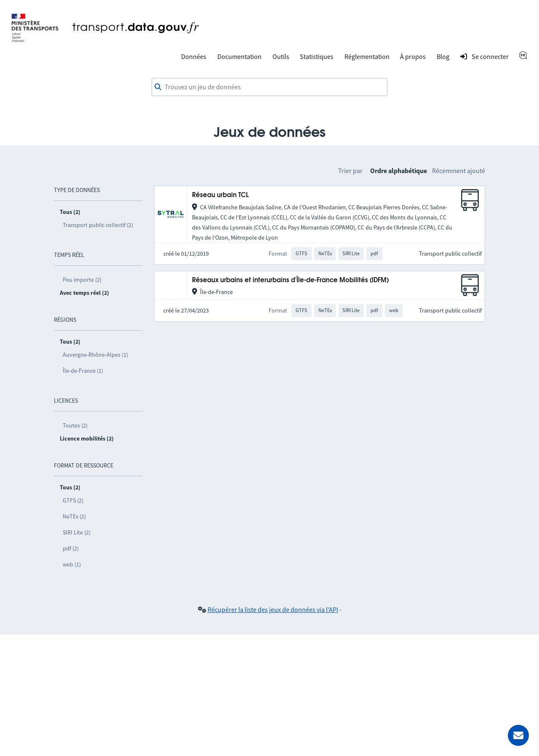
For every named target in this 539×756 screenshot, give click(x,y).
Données (194, 56)
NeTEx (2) (74, 516)
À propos (413, 56)
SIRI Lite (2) (77, 532)
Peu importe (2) (82, 280)
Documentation (239, 56)
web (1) (72, 564)
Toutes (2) (75, 425)
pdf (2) (71, 548)
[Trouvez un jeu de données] (269, 87)
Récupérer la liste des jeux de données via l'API (273, 609)
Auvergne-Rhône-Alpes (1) (95, 355)
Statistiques (317, 56)
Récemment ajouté (459, 171)
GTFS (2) (73, 500)
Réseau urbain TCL (220, 195)
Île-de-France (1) (83, 371)
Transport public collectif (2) (98, 225)
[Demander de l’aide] (518, 735)
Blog (443, 56)
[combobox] (269, 87)
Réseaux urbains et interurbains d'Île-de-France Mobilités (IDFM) (290, 280)
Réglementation (367, 56)
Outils (281, 56)
